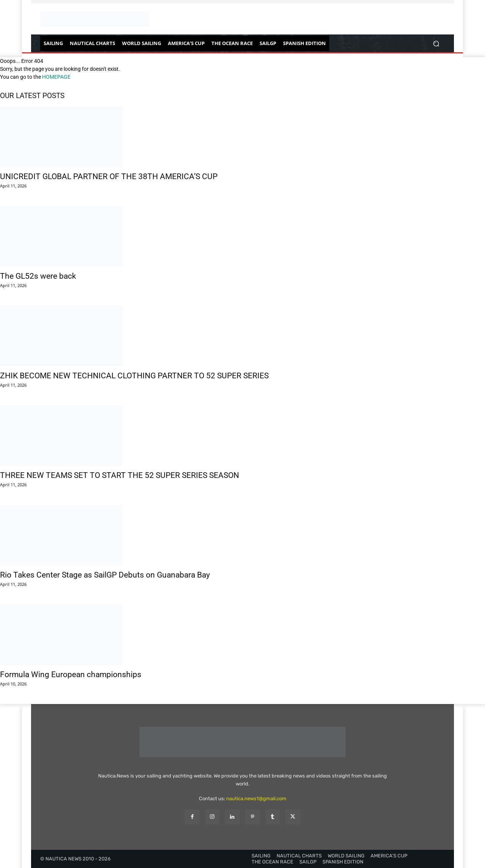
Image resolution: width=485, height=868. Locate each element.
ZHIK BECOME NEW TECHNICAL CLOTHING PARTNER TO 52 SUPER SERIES (134, 376)
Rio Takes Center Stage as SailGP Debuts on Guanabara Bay (105, 575)
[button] (436, 43)
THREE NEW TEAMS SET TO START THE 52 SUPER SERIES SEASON (120, 475)
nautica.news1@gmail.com (256, 799)
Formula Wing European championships (71, 674)
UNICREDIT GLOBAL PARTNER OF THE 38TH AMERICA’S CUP (109, 176)
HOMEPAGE (56, 77)
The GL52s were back (38, 276)
